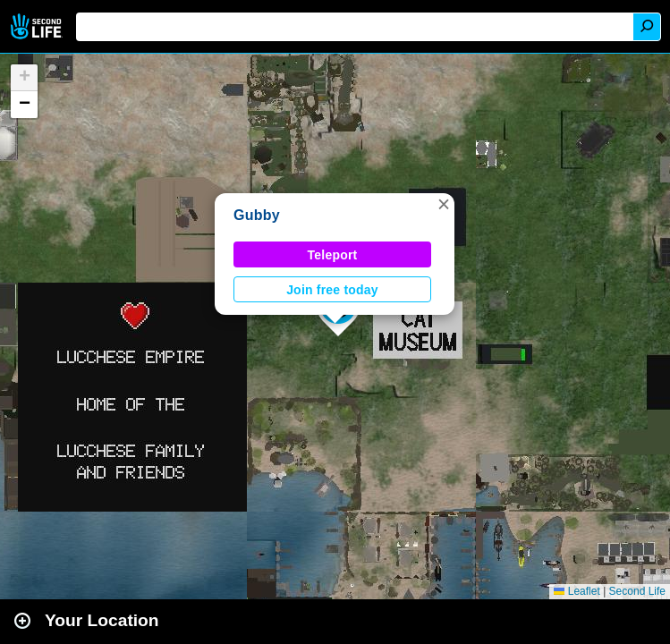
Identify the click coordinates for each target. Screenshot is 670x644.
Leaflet (577, 591)
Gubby (257, 215)
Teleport (333, 255)
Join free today (332, 290)
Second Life (38, 26)
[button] (444, 204)
